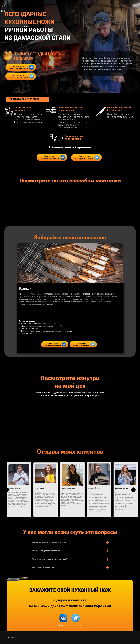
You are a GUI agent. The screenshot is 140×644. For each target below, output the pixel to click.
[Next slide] (133, 490)
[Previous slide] (7, 490)
